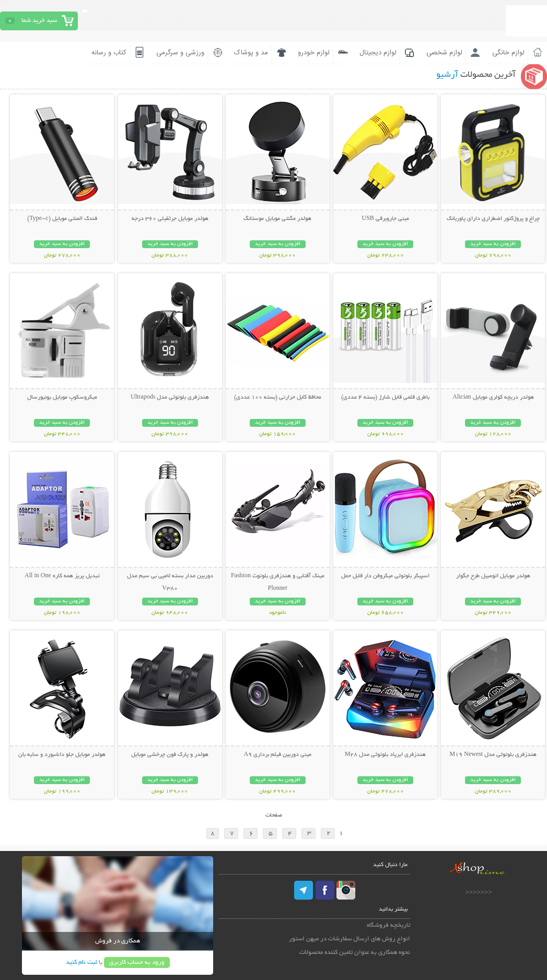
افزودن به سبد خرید (493, 244)
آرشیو (447, 75)
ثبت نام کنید (82, 962)
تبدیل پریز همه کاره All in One (62, 576)
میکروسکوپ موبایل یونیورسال (62, 398)
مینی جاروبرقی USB (385, 219)
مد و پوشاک (251, 53)
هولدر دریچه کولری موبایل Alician (493, 398)
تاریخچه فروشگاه (388, 925)
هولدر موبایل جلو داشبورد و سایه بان (62, 755)
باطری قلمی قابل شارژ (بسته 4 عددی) (385, 398)
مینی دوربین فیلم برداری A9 (278, 755)
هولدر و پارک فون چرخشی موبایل (170, 755)
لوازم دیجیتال (378, 53)
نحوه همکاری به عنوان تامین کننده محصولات (355, 953)
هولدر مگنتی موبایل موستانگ (277, 219)
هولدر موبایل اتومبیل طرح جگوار (493, 576)
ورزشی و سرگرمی (180, 53)
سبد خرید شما (39, 21)
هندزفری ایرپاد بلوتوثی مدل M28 (386, 755)
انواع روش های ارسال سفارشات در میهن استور (350, 939)
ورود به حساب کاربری (137, 962)
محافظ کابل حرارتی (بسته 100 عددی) (278, 398)
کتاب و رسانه (109, 53)
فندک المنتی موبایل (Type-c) (62, 219)
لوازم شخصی (444, 53)
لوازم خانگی (508, 53)
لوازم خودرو (314, 53)
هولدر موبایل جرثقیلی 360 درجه (170, 219)
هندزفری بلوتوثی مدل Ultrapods (170, 398)
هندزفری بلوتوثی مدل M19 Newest (493, 755)
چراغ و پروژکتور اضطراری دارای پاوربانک (493, 219)
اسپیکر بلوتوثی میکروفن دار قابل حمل (385, 576)
